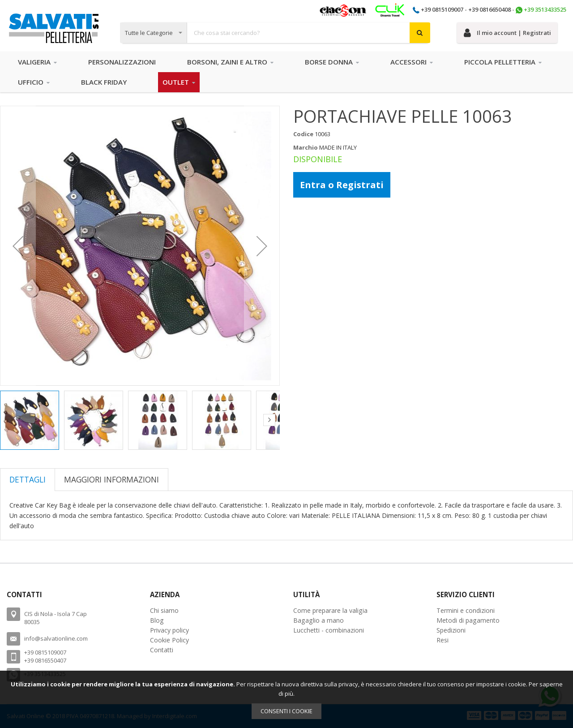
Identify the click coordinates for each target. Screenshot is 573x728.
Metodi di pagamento (468, 620)
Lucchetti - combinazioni (329, 630)
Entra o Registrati (342, 185)
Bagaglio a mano (319, 620)
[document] (286, 699)
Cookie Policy (169, 640)
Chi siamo (164, 610)
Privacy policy (169, 630)
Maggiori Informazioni (111, 479)
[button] (18, 246)
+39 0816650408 (490, 9)
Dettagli (28, 479)
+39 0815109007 (442, 9)
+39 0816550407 (45, 660)
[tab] (28, 479)
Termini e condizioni (466, 610)
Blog (157, 620)
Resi (443, 640)
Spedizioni (451, 630)
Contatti (162, 650)
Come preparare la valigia (330, 610)
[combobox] (275, 33)
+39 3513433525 (545, 9)
